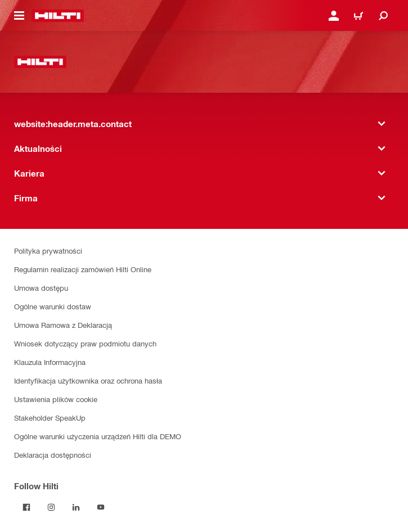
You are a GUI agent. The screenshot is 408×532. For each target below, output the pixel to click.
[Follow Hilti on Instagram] (51, 507)
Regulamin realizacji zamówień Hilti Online (83, 269)
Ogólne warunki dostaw (53, 306)
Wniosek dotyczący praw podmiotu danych (85, 343)
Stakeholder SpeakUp (50, 418)
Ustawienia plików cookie (56, 399)
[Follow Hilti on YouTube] (101, 507)
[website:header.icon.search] (383, 16)
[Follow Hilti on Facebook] (26, 507)
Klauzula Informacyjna (50, 362)
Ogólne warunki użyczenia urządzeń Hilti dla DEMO (98, 436)
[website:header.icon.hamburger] (19, 16)
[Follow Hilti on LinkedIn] (76, 507)
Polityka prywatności (48, 251)
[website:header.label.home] (58, 16)
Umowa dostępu (41, 288)
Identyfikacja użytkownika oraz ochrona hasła (88, 380)
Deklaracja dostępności (53, 455)
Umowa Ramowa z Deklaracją (63, 325)
